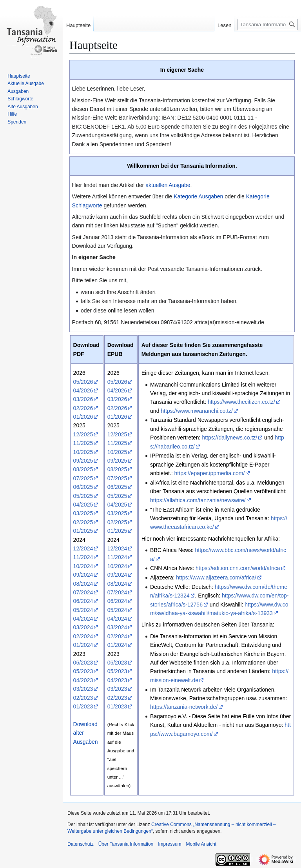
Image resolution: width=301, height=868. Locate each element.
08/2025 (83, 469)
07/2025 (83, 478)
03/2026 (83, 399)
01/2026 (83, 417)
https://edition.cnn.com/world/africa (238, 568)
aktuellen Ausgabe (168, 185)
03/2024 (83, 627)
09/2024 (83, 575)
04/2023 (83, 680)
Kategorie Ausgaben (198, 196)
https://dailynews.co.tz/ (229, 438)
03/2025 (83, 513)
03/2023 (83, 689)
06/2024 (83, 601)
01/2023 (83, 706)
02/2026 (83, 408)
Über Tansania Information (126, 844)
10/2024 (83, 566)
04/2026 (83, 390)
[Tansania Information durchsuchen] (268, 25)
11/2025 (83, 443)
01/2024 (83, 645)
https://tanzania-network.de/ (184, 707)
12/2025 (83, 434)
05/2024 (83, 610)
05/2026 (83, 382)
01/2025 (83, 531)
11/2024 (83, 557)
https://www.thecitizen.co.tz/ (241, 402)
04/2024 (83, 619)
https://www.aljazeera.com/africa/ (216, 577)
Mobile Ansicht (201, 844)
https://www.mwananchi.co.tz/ (197, 411)
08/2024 (83, 584)
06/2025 (83, 487)
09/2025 (83, 461)
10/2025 (83, 452)
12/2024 (83, 548)
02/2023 (83, 698)
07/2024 (83, 592)
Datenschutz (81, 844)
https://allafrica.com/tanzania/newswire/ (198, 500)
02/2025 (83, 522)
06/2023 (83, 663)
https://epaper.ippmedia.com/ (210, 473)
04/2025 (83, 505)
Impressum (170, 844)
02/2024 (83, 636)
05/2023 (83, 671)
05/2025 (83, 496)
